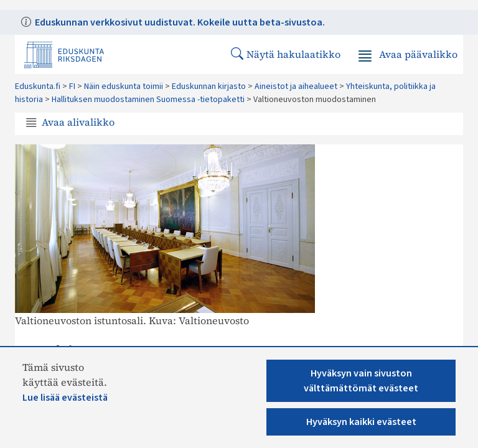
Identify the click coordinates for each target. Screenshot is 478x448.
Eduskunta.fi (38, 86)
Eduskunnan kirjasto (209, 86)
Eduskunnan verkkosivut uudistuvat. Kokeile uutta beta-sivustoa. (179, 22)
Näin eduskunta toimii (124, 86)
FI (72, 86)
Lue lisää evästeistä (65, 398)
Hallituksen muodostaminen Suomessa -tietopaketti (148, 100)
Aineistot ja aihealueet (296, 86)
